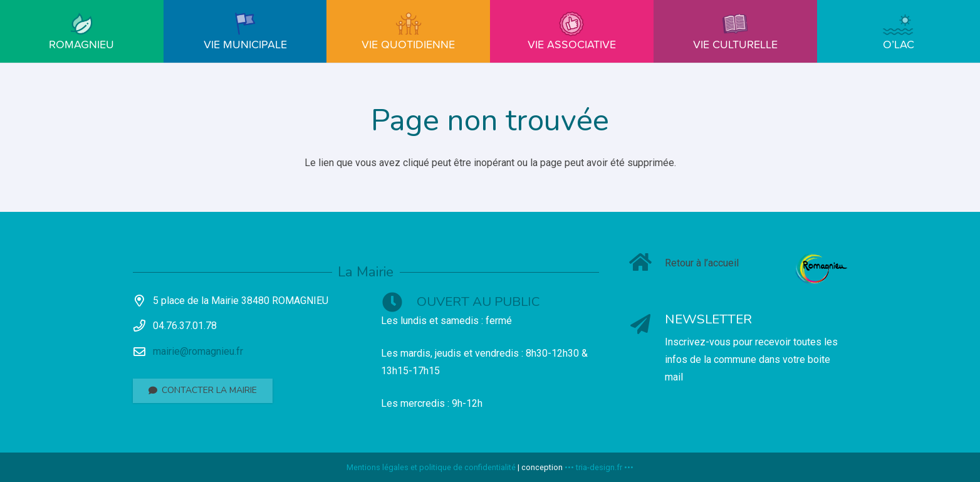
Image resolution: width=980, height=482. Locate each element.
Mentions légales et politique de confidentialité (431, 467)
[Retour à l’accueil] (647, 264)
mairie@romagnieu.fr (198, 351)
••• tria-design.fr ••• (599, 467)
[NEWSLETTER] (647, 326)
